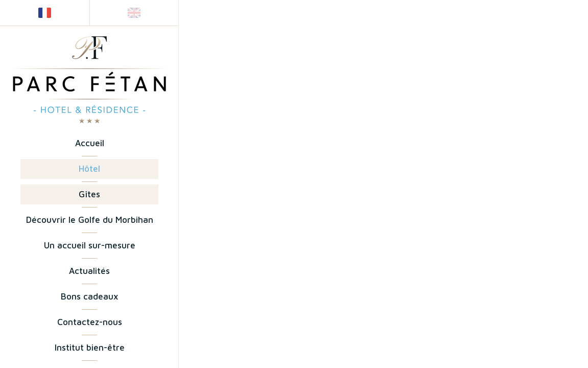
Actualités (89, 271)
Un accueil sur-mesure (90, 245)
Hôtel (89, 169)
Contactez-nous (90, 322)
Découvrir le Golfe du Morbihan (90, 220)
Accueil (90, 143)
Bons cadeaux (89, 296)
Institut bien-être (90, 348)
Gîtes (89, 194)
